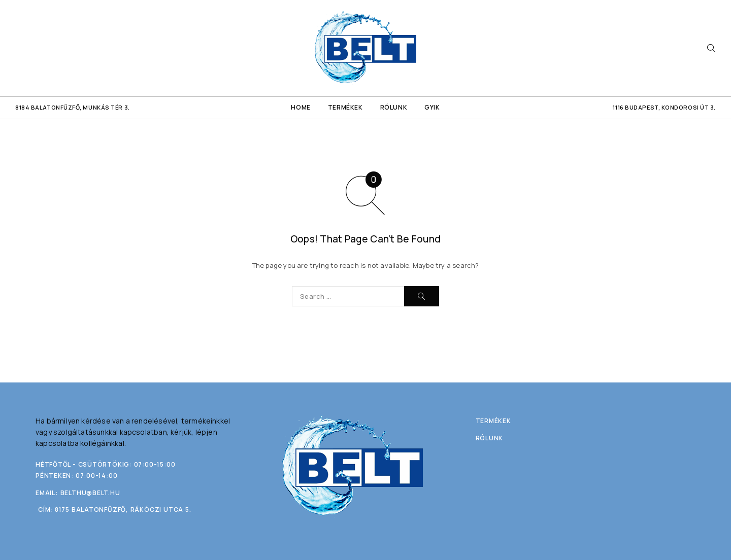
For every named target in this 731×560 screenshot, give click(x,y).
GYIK (432, 107)
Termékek (345, 107)
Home (301, 107)
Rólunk (394, 107)
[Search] (711, 48)
